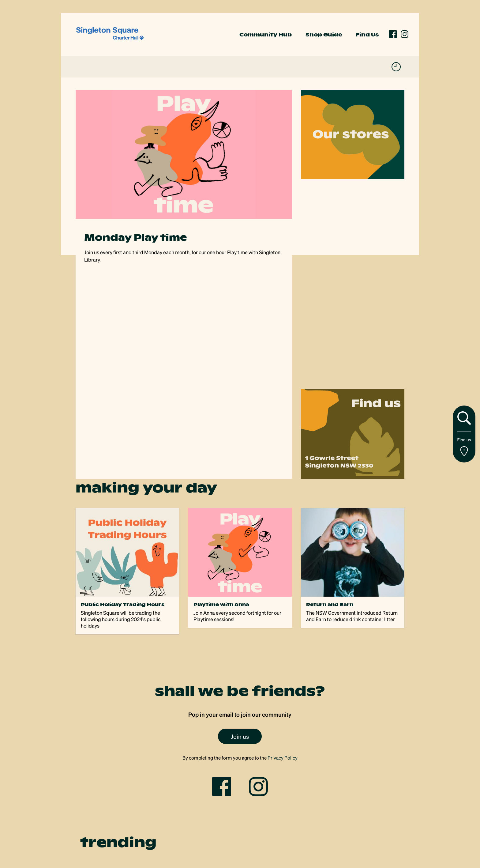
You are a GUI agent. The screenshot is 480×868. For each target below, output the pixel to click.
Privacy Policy (283, 758)
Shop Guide (324, 35)
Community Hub (266, 35)
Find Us (367, 35)
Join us (240, 736)
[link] (110, 34)
